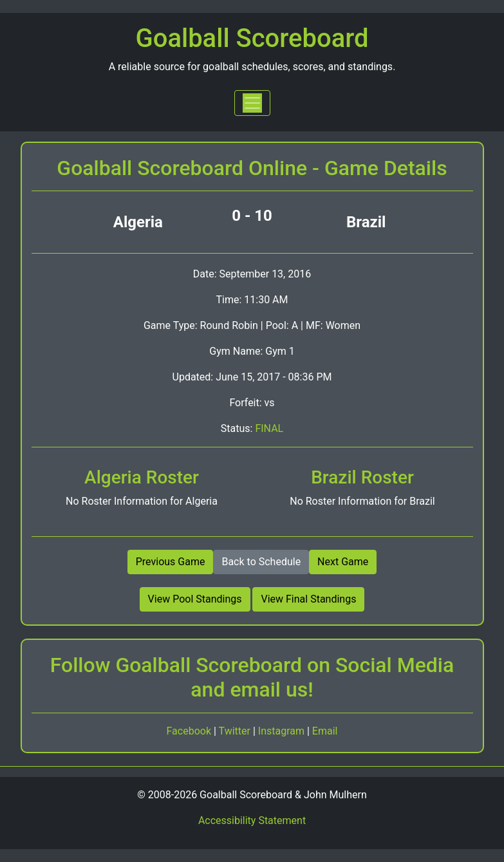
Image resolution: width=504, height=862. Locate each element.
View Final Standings (308, 599)
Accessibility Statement (252, 820)
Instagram (283, 731)
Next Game (343, 562)
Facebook (190, 731)
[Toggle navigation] (252, 103)
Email (325, 731)
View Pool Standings (195, 599)
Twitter (236, 731)
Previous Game (171, 562)
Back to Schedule (261, 562)
